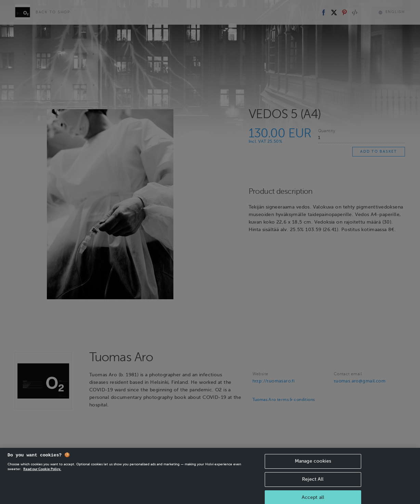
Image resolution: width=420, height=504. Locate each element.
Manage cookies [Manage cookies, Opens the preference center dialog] (313, 468)
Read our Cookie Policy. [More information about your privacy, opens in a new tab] (42, 476)
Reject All (313, 486)
